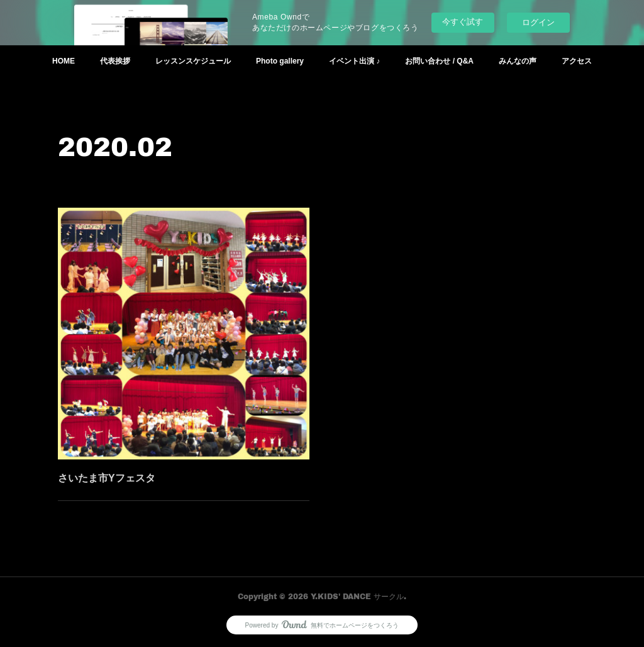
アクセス (577, 61)
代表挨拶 (115, 61)
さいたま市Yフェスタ (107, 476)
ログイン (538, 22)
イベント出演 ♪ (354, 61)
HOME (64, 61)
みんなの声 (518, 61)
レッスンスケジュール (193, 61)
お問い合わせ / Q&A (439, 61)
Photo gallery (280, 61)
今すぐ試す (463, 22)
